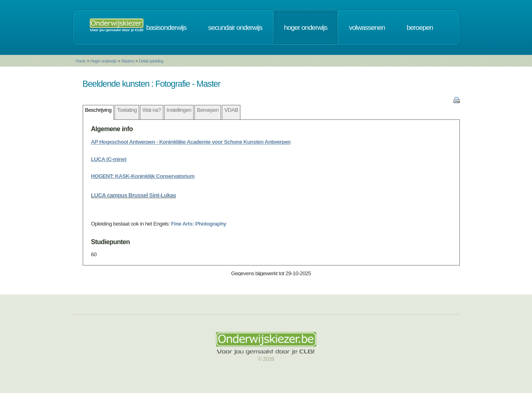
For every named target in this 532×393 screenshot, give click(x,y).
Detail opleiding (151, 61)
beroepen (420, 27)
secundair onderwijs (235, 27)
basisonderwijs (167, 27)
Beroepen (208, 110)
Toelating (127, 110)
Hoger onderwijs (103, 61)
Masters (127, 61)
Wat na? (152, 110)
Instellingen (179, 110)
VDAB (231, 110)
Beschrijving (98, 110)
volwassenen (367, 27)
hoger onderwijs (306, 27)
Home (81, 61)
